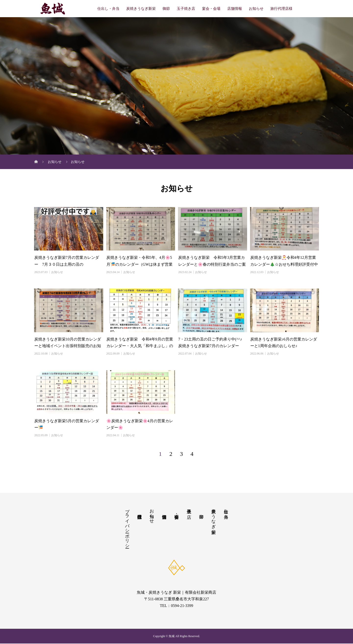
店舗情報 (235, 9)
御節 (166, 9)
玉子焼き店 (186, 9)
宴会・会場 (211, 9)
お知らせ (256, 9)
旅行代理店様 (281, 9)
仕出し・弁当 (108, 9)
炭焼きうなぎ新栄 (141, 9)
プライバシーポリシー (127, 526)
